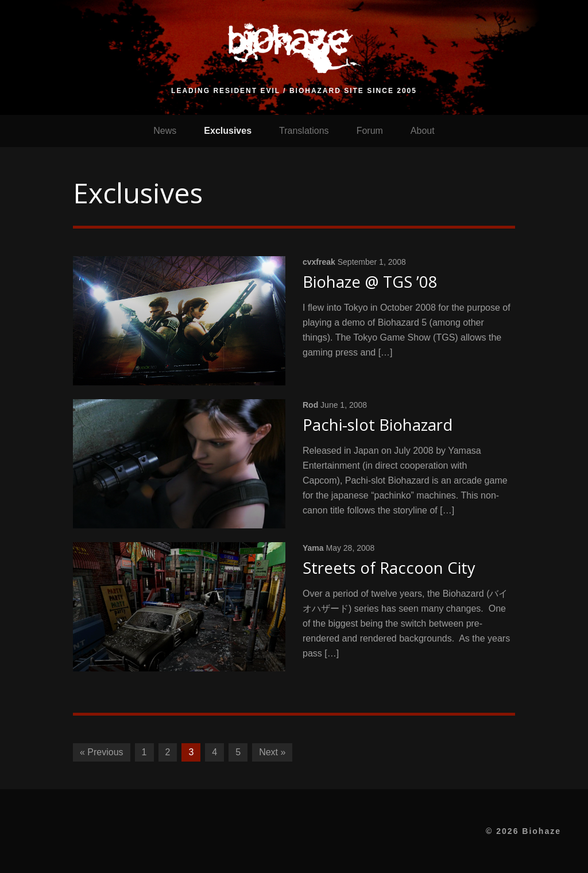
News (165, 131)
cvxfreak (319, 262)
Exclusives (228, 131)
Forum (370, 131)
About (423, 131)
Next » (272, 752)
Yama (313, 548)
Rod (310, 405)
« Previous (102, 752)
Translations (304, 131)
